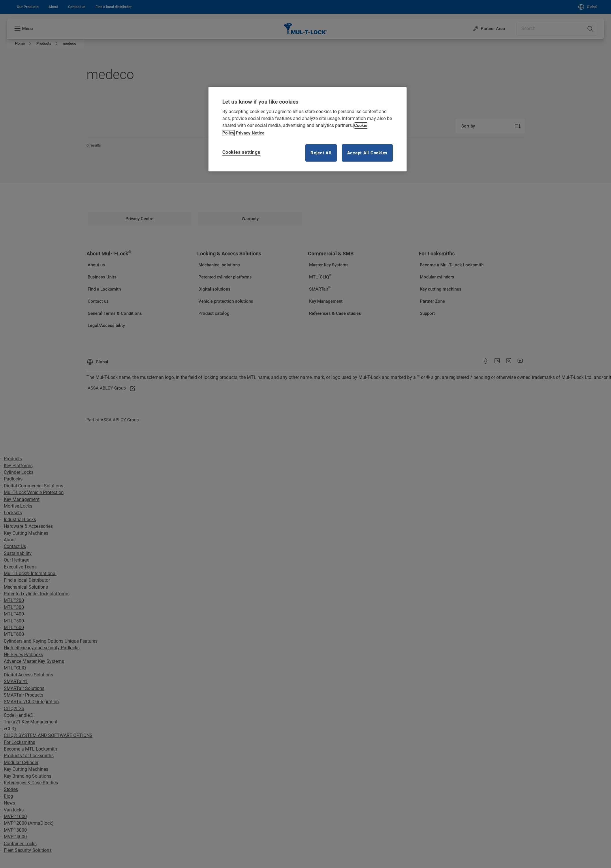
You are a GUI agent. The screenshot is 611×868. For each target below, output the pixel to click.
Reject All (321, 153)
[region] (308, 129)
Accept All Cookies (367, 153)
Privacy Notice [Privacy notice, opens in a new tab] (250, 133)
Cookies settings (241, 152)
